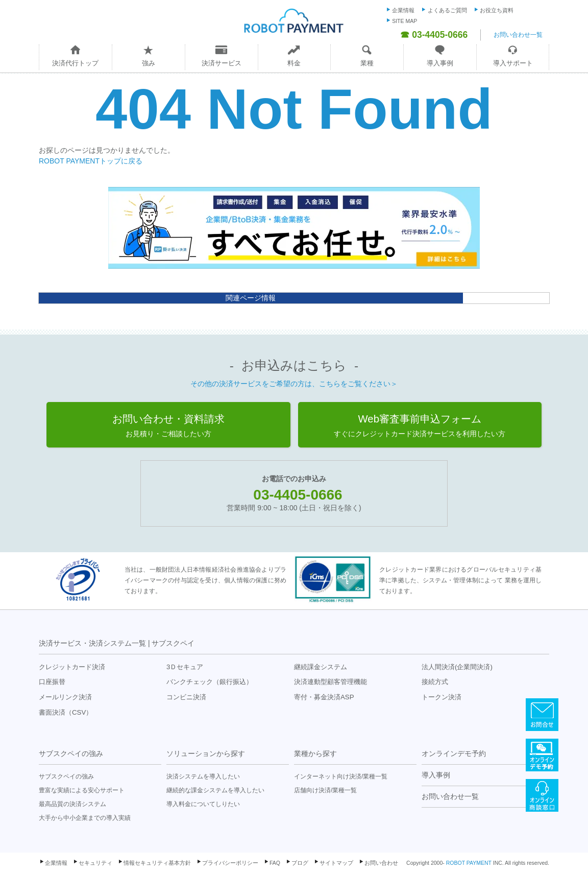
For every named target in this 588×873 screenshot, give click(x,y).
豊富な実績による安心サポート (82, 790)
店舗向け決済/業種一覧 (325, 790)
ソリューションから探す (206, 753)
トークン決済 (442, 697)
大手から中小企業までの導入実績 (85, 818)
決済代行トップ (75, 63)
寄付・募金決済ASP (324, 697)
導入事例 (440, 63)
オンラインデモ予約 (454, 753)
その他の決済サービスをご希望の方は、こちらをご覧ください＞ (294, 384)
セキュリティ (95, 863)
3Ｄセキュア (185, 667)
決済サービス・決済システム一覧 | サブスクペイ (117, 643)
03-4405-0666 (298, 495)
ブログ (300, 863)
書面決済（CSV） (66, 712)
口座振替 (52, 682)
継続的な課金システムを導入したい (215, 790)
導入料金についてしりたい (203, 804)
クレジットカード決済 (72, 667)
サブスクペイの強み (71, 753)
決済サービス (222, 63)
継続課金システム (321, 667)
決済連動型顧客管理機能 (330, 682)
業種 (367, 63)
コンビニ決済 (186, 697)
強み (149, 63)
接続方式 (435, 682)
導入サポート (513, 63)
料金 (294, 63)
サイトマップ (336, 863)
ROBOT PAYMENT (469, 863)
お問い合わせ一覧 (518, 35)
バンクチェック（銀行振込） (210, 682)
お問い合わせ (381, 863)
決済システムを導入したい (203, 776)
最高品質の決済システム (72, 804)
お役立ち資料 (497, 10)
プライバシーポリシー (230, 863)
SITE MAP (405, 21)
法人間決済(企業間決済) (457, 667)
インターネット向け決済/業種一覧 (341, 776)
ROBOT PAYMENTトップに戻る (91, 161)
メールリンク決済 (65, 697)
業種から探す (315, 753)
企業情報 (403, 10)
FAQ (275, 863)
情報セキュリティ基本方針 (157, 863)
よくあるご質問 (447, 10)
